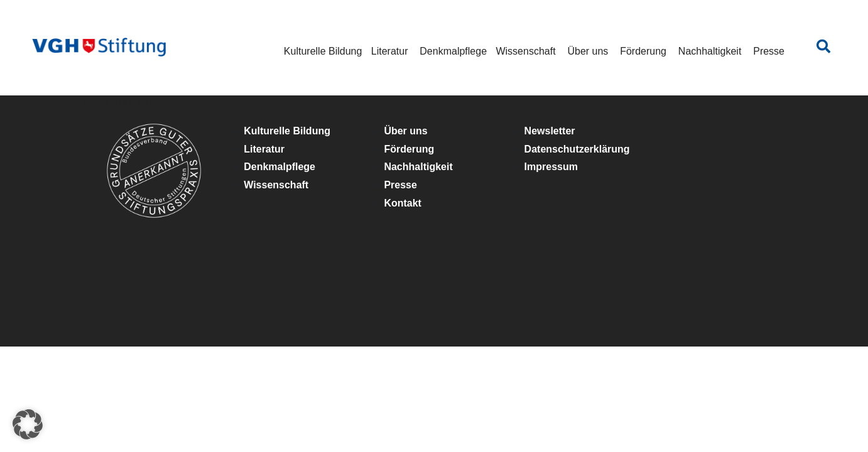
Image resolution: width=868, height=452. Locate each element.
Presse (769, 51)
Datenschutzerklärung (577, 149)
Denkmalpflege (453, 51)
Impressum (551, 167)
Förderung (643, 51)
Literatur (390, 51)
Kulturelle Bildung (323, 51)
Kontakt (403, 203)
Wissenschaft (525, 51)
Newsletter (550, 131)
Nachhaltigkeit (710, 51)
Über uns (588, 51)
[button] (28, 424)
